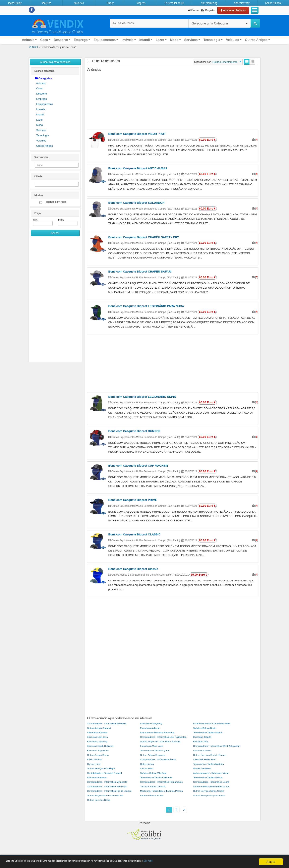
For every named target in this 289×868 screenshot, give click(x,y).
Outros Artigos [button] (256, 40)
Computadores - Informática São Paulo (107, 786)
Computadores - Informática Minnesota (107, 782)
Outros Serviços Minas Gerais (209, 791)
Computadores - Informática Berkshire (107, 723)
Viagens (141, 3)
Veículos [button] (233, 40)
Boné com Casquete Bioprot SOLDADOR (136, 203)
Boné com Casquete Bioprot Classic (133, 569)
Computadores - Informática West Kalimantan (217, 746)
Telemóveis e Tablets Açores (155, 750)
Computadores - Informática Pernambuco (161, 782)
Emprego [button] (81, 40)
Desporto (42, 94)
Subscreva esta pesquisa (55, 62)
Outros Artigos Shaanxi (99, 728)
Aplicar (55, 233)
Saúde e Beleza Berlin (205, 728)
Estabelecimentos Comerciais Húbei (212, 723)
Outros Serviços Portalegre (101, 768)
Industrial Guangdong (151, 723)
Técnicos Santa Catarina (153, 786)
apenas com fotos (56, 202)
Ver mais (204, 862)
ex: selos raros (123, 23)
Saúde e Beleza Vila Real (153, 773)
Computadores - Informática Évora (158, 759)
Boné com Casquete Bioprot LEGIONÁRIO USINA (142, 397)
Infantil (40, 114)
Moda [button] (174, 40)
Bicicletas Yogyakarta (98, 750)
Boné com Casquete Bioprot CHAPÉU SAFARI (140, 272)
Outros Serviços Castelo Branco (210, 755)
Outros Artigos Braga (98, 755)
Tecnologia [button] (212, 40)
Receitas (46, 3)
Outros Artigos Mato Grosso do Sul (105, 795)
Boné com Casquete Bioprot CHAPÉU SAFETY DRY (144, 237)
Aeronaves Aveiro (202, 750)
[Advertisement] (55, 300)
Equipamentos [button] (105, 40)
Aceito (271, 862)
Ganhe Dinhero (273, 3)
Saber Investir (242, 3)
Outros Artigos (45, 146)
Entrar (193, 10)
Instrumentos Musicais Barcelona (157, 732)
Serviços (41, 130)
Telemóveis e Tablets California (156, 777)
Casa (39, 88)
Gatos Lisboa (147, 764)
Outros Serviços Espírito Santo (209, 795)
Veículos (41, 141)
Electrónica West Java (152, 746)
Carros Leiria (94, 764)
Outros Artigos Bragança (153, 755)
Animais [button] (28, 40)
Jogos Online (15, 3)
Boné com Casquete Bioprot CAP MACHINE (138, 466)
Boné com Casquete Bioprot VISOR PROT (137, 134)
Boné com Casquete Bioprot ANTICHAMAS (138, 168)
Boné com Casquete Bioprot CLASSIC (135, 534)
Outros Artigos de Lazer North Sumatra (160, 741)
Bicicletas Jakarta (202, 737)
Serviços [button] (191, 40)
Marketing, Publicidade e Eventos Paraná (161, 791)
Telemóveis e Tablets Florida (208, 777)
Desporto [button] (61, 40)
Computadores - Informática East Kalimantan (163, 737)
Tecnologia (43, 135)
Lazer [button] (160, 40)
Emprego (42, 99)
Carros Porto (147, 768)
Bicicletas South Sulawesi (100, 746)
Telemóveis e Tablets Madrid (208, 732)
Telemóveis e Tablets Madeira (208, 764)
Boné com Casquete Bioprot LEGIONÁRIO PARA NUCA (146, 306)
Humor (110, 3)
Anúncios (79, 3)
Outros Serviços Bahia (99, 800)
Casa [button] (44, 40)
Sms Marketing (209, 3)
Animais (41, 83)
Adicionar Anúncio (233, 10)
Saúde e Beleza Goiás (152, 795)
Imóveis (41, 109)
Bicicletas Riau (201, 741)
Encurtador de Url (174, 3)
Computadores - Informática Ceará (211, 782)
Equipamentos (45, 104)
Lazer (40, 120)
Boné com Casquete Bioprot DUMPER (134, 431)
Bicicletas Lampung (97, 741)
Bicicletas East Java (97, 737)
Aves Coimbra (94, 759)
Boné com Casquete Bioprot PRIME (133, 500)
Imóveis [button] (127, 40)
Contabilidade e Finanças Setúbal (104, 773)
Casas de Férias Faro (204, 759)
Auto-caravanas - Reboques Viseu (211, 773)
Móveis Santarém (202, 768)
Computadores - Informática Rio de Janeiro (109, 791)
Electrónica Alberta (150, 728)
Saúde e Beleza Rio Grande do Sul (211, 786)
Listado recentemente (225, 62)
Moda (40, 125)
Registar (208, 10)
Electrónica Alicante (97, 732)
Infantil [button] (144, 40)
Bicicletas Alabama (97, 777)
